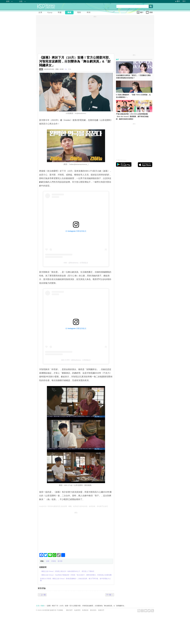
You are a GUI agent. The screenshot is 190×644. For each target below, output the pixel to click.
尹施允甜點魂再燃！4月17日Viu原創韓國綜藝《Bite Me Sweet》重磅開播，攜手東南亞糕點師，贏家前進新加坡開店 (132, 117)
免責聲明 (77, 610)
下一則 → (110, 595)
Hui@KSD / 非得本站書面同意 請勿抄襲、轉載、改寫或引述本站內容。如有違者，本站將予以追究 (74, 506)
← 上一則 (42, 595)
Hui (66, 69)
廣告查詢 (93, 610)
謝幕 (48, 561)
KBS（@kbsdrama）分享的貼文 (76, 263)
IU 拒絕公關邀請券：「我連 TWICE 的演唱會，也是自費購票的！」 (133, 96)
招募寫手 (101, 610)
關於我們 (69, 610)
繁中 (178, 1)
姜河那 (60, 561)
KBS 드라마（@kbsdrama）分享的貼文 (76, 360)
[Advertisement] (76, 531)
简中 (184, 1)
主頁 (38, 606)
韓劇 (41, 69)
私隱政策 (85, 610)
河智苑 (53, 561)
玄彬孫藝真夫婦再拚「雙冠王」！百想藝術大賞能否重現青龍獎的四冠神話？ (133, 77)
